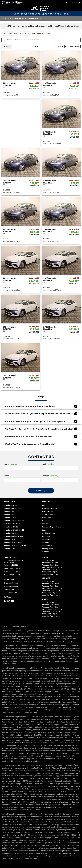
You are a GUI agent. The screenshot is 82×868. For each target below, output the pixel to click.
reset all (49, 34)
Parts (44, 530)
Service (45, 524)
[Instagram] (9, 601)
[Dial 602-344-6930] (73, 2)
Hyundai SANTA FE (11, 527)
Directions (46, 536)
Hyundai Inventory (50, 508)
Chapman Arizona (11, 586)
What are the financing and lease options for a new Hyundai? (41, 421)
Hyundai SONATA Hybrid (13, 536)
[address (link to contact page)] (66, 2)
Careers (46, 542)
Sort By (61, 47)
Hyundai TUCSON (10, 539)
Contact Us (47, 539)
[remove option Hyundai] (8, 34)
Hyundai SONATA (10, 533)
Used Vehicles (48, 511)
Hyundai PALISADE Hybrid (14, 521)
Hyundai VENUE (10, 549)
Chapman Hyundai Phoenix (45, 8)
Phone (7, 476)
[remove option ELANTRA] (24, 34)
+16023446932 (15, 575)
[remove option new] (40, 34)
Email (48, 464)
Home (4, 18)
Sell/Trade (46, 518)
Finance (45, 521)
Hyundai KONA (9, 515)
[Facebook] (5, 601)
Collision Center (49, 533)
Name (11, 464)
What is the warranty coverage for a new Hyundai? (41, 444)
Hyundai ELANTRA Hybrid (13, 508)
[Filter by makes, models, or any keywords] (41, 40)
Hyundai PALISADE (11, 518)
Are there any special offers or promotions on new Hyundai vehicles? (41, 429)
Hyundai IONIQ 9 (10, 511)
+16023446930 (15, 569)
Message (50, 476)
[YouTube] (13, 601)
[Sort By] (73, 47)
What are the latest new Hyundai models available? (41, 406)
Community (47, 545)
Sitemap (46, 552)
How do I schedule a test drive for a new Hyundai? (41, 437)
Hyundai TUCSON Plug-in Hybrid (16, 545)
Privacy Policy (48, 549)
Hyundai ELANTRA (11, 505)
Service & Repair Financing (53, 527)
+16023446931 (16, 572)
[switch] (80, 2)
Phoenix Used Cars (11, 589)
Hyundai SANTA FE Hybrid (14, 530)
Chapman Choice (11, 583)
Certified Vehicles (49, 515)
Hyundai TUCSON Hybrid (13, 542)
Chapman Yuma (10, 592)
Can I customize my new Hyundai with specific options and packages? (41, 414)
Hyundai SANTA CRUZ (12, 524)
